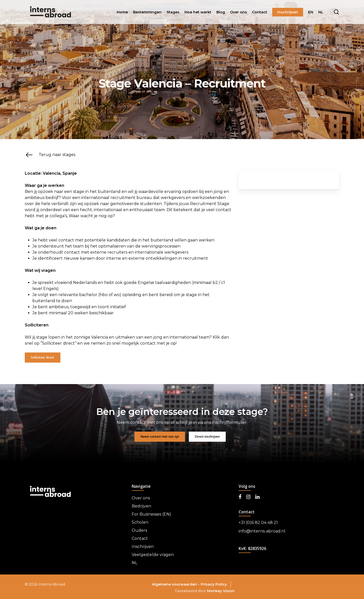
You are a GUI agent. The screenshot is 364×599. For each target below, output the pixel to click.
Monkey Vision (221, 591)
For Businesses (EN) (151, 514)
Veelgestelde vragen (153, 555)
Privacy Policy (214, 584)
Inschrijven (143, 547)
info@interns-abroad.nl (262, 531)
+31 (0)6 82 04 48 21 (258, 523)
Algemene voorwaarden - (176, 584)
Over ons (141, 498)
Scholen (140, 522)
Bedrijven (141, 506)
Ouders (139, 530)
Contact (140, 538)
